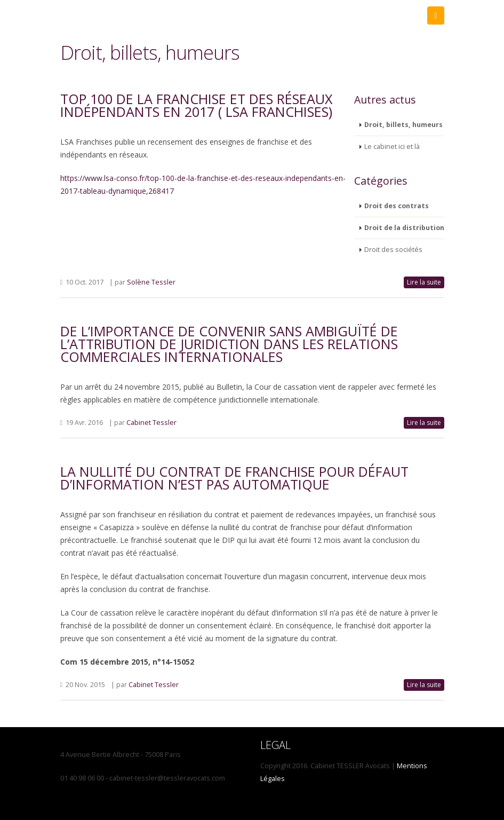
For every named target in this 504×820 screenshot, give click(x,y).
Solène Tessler (151, 282)
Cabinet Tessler (151, 423)
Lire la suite (424, 282)
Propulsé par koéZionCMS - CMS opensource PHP (496, 812)
